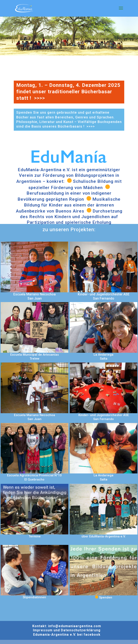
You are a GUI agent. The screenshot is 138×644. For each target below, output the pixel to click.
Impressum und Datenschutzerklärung (67, 630)
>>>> (40, 98)
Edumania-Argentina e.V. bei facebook (67, 635)
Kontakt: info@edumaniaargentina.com (67, 626)
